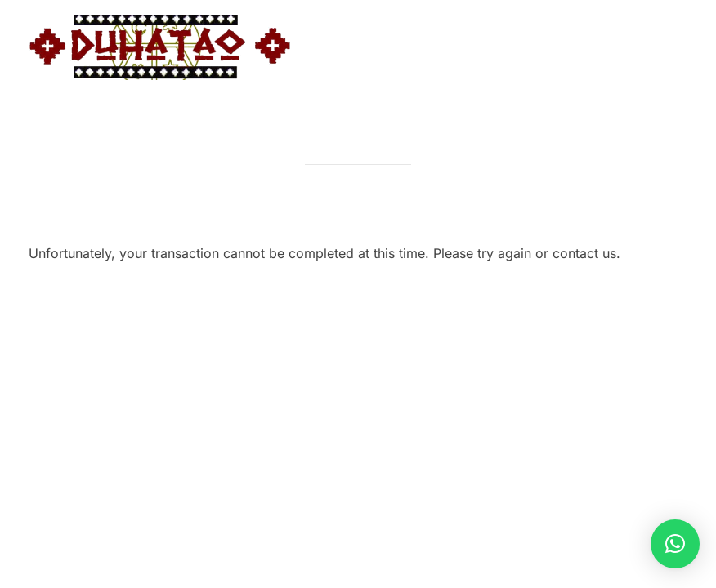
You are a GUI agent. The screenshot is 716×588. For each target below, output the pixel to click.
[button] (675, 544)
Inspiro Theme (570, 312)
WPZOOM (660, 312)
